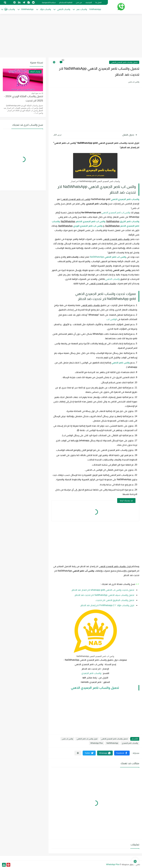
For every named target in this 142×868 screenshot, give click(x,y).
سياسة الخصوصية (49, 2)
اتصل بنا (98, 2)
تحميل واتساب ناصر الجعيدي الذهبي (124, 62)
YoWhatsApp (95, 9)
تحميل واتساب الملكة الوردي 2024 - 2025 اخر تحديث (23, 98)
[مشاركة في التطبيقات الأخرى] (78, 753)
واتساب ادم (10, 9)
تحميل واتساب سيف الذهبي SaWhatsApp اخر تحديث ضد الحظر (104, 595)
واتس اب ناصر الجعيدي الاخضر (90, 221)
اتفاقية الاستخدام (66, 2)
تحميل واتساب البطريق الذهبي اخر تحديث (115, 600)
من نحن (79, 2)
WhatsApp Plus (97, 743)
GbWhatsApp (27, 9)
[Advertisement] (71, 36)
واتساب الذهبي (64, 9)
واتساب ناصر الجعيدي (91, 673)
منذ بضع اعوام (36, 93)
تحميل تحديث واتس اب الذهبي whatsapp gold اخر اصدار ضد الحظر (103, 590)
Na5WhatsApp (97, 257)
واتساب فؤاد (45, 9)
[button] (122, 753)
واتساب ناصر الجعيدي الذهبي (125, 199)
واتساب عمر (82, 9)
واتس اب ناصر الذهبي (115, 257)
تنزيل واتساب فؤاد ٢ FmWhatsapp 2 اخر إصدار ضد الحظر (107, 605)
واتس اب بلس (67, 739)
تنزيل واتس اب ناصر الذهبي (87, 739)
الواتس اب (112, 319)
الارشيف (89, 2)
